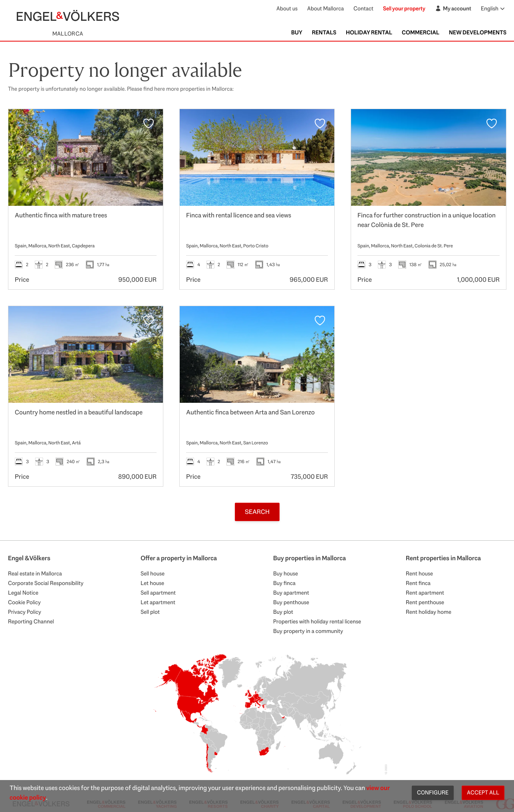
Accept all (483, 792)
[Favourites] (149, 123)
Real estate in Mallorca (35, 573)
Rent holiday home (429, 612)
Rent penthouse (425, 602)
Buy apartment (291, 593)
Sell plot (150, 612)
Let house (152, 583)
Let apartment (158, 602)
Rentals (324, 32)
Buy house (286, 573)
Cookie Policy (24, 602)
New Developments (478, 32)
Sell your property (404, 8)
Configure (433, 792)
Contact (363, 8)
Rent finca (418, 583)
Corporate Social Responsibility (46, 583)
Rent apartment (425, 593)
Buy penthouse (291, 602)
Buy (297, 32)
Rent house (419, 573)
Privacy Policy (25, 612)
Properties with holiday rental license (317, 621)
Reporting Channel (31, 621)
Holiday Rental (369, 32)
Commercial (421, 32)
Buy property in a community (308, 631)
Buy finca (284, 583)
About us (287, 8)
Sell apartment (158, 593)
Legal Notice (23, 593)
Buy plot (283, 612)
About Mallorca (325, 8)
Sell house (153, 573)
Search (257, 512)
